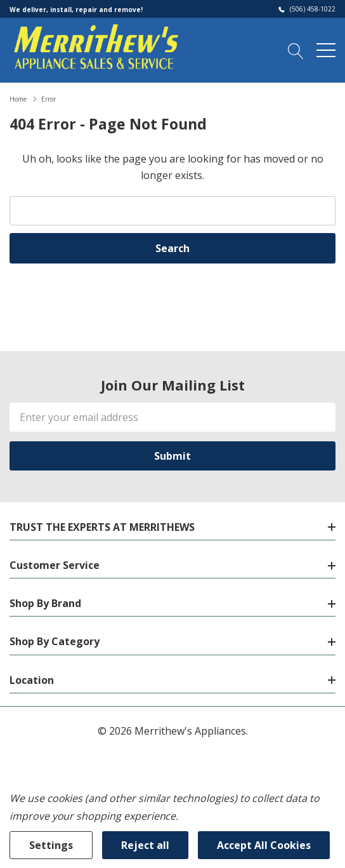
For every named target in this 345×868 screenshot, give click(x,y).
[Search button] (296, 50)
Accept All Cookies (264, 845)
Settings (51, 845)
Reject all (145, 845)
